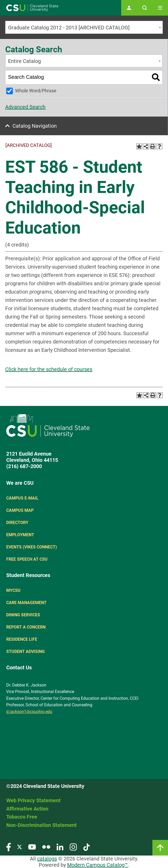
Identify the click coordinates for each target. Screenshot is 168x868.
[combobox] (84, 27)
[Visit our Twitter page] (20, 847)
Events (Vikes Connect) (32, 547)
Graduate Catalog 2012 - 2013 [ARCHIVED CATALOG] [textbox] (69, 28)
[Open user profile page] (129, 8)
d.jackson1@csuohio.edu (29, 712)
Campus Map (20, 510)
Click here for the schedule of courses (49, 369)
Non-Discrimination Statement (41, 825)
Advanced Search (25, 107)
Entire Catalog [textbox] (24, 61)
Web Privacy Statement (33, 800)
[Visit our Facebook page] (9, 847)
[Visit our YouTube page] (32, 847)
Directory (17, 523)
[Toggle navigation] (160, 8)
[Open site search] (145, 8)
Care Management (26, 603)
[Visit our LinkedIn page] (60, 847)
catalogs (47, 859)
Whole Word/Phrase (36, 91)
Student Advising (25, 652)
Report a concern (26, 627)
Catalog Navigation (35, 126)
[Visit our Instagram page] (73, 847)
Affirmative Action (27, 809)
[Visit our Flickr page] (46, 847)
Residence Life (22, 639)
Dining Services (23, 615)
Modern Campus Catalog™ (98, 865)
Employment (20, 535)
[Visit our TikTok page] (86, 847)
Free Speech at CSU (27, 559)
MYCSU (13, 590)
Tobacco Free (22, 817)
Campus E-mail (22, 498)
